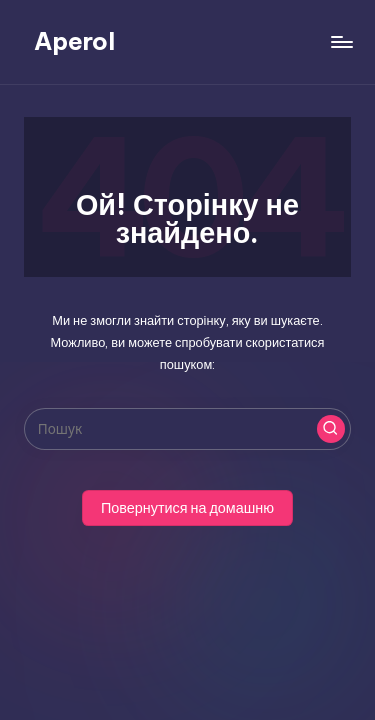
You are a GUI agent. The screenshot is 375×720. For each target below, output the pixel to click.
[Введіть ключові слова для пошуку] (187, 429)
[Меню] (341, 41)
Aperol (74, 41)
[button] (331, 429)
